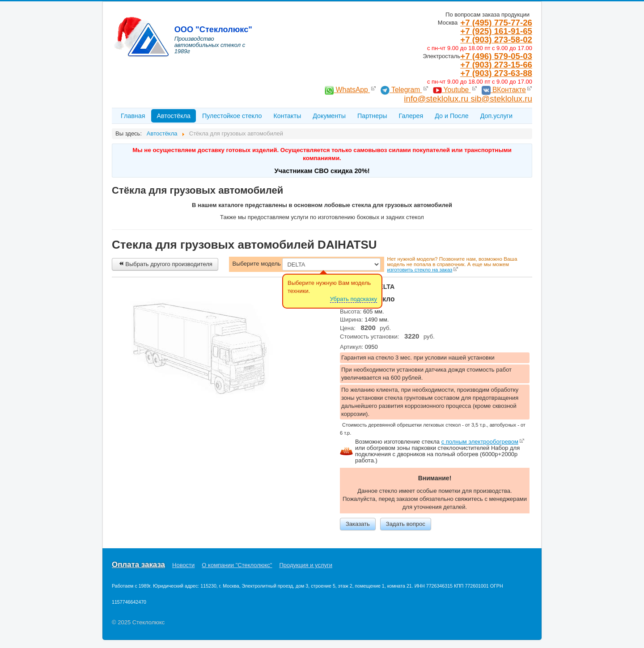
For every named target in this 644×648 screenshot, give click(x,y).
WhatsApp (347, 90)
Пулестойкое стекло (232, 116)
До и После (451, 116)
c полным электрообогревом (480, 442)
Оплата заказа (138, 565)
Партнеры (372, 116)
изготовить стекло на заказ (419, 269)
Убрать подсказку (354, 299)
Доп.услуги (496, 116)
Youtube (452, 90)
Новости (183, 565)
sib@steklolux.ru (501, 99)
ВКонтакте (504, 90)
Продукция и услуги (306, 565)
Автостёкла (174, 116)
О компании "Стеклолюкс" (237, 565)
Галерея (411, 116)
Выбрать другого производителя (165, 264)
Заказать (358, 524)
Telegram (401, 90)
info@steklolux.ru (437, 99)
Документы (329, 116)
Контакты (287, 116)
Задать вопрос (406, 524)
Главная (133, 116)
